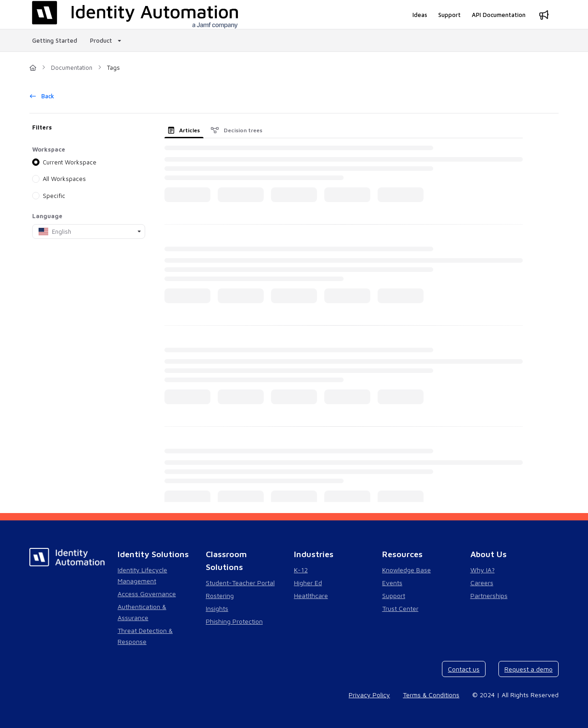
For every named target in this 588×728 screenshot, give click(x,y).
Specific (54, 195)
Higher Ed (308, 583)
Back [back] (42, 96)
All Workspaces (64, 179)
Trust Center (400, 608)
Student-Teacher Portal (240, 583)
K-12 (301, 570)
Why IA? (483, 570)
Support (394, 595)
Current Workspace (70, 162)
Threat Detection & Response (145, 636)
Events (392, 583)
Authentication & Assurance (142, 612)
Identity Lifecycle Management (142, 575)
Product (101, 40)
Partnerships (489, 595)
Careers (482, 583)
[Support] (449, 15)
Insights (217, 608)
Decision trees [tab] (237, 130)
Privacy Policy (369, 695)
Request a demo (529, 669)
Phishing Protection (234, 621)
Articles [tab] (184, 130)
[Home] (33, 68)
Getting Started (55, 40)
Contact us (464, 669)
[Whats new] (544, 15)
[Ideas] (420, 15)
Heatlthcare (311, 595)
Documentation (72, 68)
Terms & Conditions (431, 695)
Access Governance (147, 594)
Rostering (220, 595)
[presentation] (186, 130)
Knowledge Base (407, 570)
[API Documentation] (499, 15)
